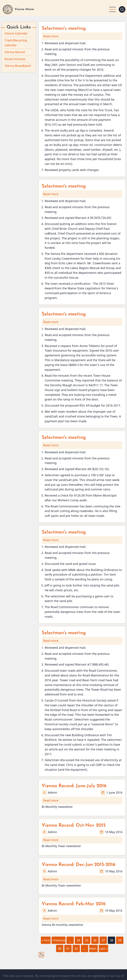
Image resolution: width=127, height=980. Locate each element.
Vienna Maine (24, 9)
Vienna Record (15, 52)
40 (60, 948)
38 (111, 940)
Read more (51, 36)
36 (95, 939)
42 (76, 948)
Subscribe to (41, 955)
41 (68, 948)
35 (86, 939)
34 (78, 939)
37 (103, 939)
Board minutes (15, 59)
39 (120, 939)
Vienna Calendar (16, 33)
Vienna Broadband (18, 66)
